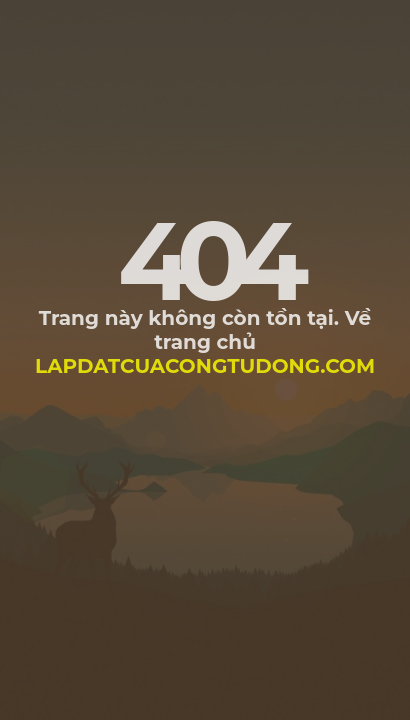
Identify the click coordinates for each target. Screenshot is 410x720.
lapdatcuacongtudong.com (205, 366)
